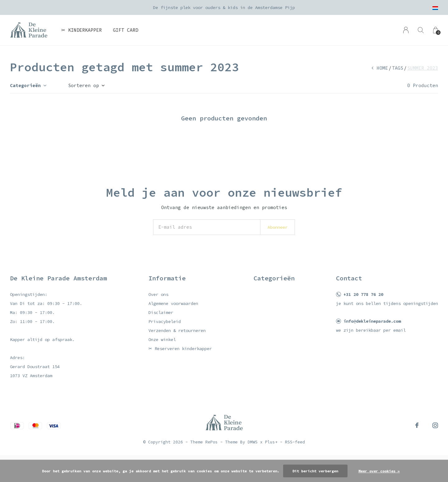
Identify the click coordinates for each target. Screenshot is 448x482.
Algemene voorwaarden (173, 303)
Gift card (126, 30)
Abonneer (278, 227)
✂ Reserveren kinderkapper (180, 349)
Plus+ (271, 442)
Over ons (158, 294)
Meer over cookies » (379, 471)
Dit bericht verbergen (315, 471)
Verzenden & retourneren (177, 330)
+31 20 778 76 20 (363, 294)
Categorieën (25, 85)
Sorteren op (84, 85)
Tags (398, 68)
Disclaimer (161, 312)
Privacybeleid (165, 321)
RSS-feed (295, 442)
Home (382, 68)
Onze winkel (162, 339)
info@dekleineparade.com (372, 321)
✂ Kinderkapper (82, 30)
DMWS (253, 442)
